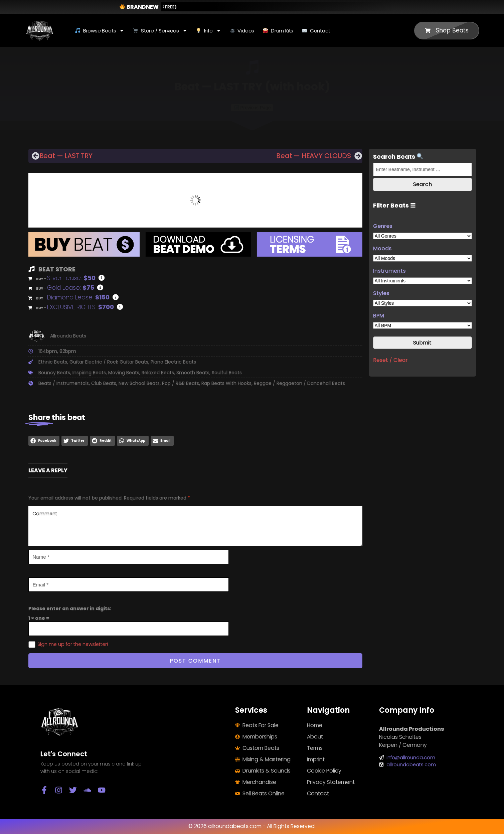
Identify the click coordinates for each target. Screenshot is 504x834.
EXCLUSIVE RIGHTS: (80, 307)
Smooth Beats (193, 373)
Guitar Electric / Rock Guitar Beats (109, 362)
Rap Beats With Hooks (226, 383)
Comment (195, 526)
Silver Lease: (71, 278)
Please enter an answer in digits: (70, 608)
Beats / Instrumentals (64, 383)
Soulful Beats (227, 373)
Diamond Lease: (78, 297)
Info (209, 31)
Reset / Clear (390, 360)
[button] (44, 441)
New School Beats (139, 383)
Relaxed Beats (158, 373)
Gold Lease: (71, 288)
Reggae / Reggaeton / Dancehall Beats (299, 383)
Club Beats (104, 383)
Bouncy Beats (54, 373)
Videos (242, 31)
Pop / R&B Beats (181, 383)
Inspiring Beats (89, 373)
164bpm (48, 351)
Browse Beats (100, 31)
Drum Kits (278, 31)
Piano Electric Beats (173, 362)
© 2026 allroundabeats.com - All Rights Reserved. (252, 826)
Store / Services (160, 31)
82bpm (68, 351)
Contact (316, 31)
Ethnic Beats (53, 362)
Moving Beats (124, 373)
